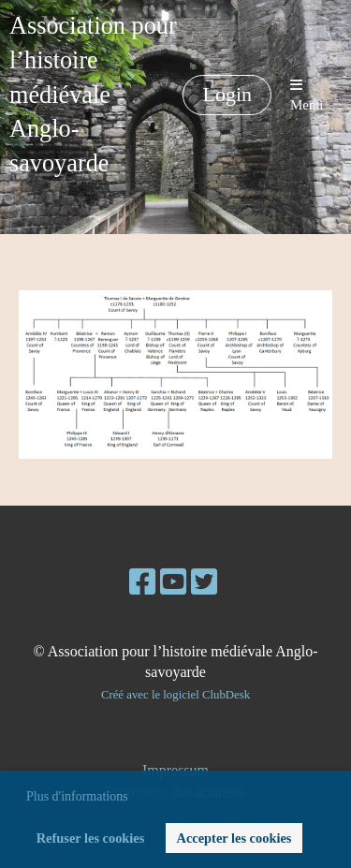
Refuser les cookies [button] (91, 838)
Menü (307, 95)
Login (227, 94)
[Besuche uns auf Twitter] (204, 582)
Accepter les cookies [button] (234, 838)
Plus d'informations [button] (77, 796)
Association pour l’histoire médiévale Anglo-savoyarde (93, 95)
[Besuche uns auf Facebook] (142, 582)
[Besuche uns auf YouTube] (173, 582)
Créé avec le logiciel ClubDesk (175, 695)
